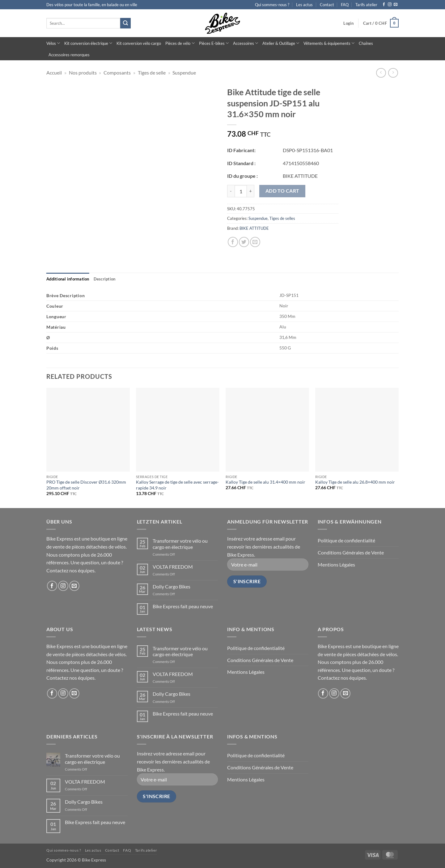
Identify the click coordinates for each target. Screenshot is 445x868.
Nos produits (83, 73)
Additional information (68, 279)
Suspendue (184, 73)
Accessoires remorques (69, 55)
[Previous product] (393, 73)
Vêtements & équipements (329, 43)
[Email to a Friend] (255, 242)
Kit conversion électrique (88, 43)
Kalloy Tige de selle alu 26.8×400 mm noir (355, 482)
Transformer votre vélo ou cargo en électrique (180, 544)
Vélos (53, 43)
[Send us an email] (396, 5)
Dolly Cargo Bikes (172, 586)
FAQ (345, 5)
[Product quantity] (241, 191)
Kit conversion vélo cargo (139, 43)
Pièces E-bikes (214, 43)
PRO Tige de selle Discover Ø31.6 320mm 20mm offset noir (86, 485)
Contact (327, 5)
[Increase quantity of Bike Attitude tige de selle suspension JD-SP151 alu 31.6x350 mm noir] (251, 191)
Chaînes (366, 43)
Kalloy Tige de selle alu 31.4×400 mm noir (265, 482)
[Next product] (381, 73)
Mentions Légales (336, 564)
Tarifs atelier (366, 5)
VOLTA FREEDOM (173, 567)
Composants (117, 73)
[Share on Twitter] (244, 242)
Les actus (304, 5)
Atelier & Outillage (281, 43)
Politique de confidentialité (346, 540)
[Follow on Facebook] (384, 5)
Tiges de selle (152, 73)
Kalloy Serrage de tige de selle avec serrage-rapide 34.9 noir (177, 485)
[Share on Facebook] (233, 242)
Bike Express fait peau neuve (183, 606)
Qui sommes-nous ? (272, 5)
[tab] (68, 279)
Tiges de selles (282, 218)
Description (105, 279)
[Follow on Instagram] (390, 5)
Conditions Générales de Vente (351, 552)
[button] (348, 23)
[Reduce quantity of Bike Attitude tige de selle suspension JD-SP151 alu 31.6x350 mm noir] (231, 191)
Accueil (54, 73)
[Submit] (125, 23)
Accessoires (246, 43)
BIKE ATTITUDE (254, 228)
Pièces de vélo (180, 43)
